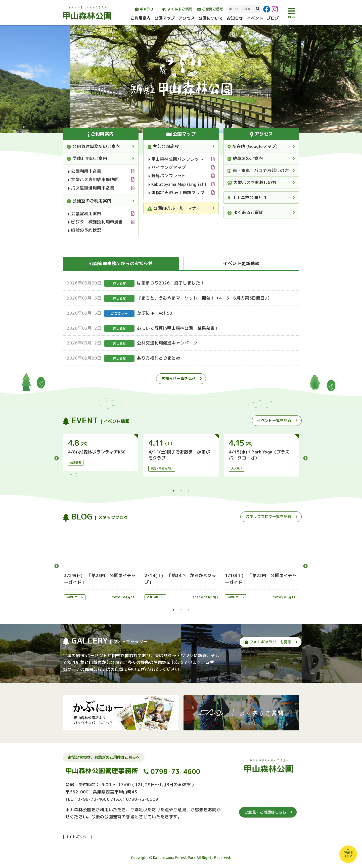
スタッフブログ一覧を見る (268, 517)
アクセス (187, 18)
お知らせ (235, 18)
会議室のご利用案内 (89, 201)
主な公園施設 (163, 146)
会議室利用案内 (85, 214)
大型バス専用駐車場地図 (93, 179)
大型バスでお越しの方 (252, 182)
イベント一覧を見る (274, 420)
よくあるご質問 (177, 9)
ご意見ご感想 (210, 9)
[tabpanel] (101, 452)
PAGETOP (348, 854)
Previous (57, 458)
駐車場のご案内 (245, 158)
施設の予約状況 (85, 230)
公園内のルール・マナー (174, 208)
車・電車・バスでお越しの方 (258, 170)
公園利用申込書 (85, 171)
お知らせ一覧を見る (178, 379)
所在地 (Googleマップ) (253, 146)
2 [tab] (181, 491)
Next (305, 458)
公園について (211, 18)
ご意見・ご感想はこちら (265, 812)
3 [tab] (189, 491)
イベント (255, 18)
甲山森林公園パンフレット (176, 159)
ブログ (273, 18)
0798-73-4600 (176, 772)
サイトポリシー (78, 837)
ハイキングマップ (167, 167)
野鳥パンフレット (167, 176)
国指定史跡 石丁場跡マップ (177, 192)
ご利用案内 (141, 18)
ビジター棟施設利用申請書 (95, 222)
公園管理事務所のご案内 (93, 146)
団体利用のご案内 (87, 158)
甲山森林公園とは (247, 197)
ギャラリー (146, 9)
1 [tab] (173, 491)
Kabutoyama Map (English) (177, 184)
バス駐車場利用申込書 (91, 188)
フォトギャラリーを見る (268, 642)
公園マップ (165, 18)
